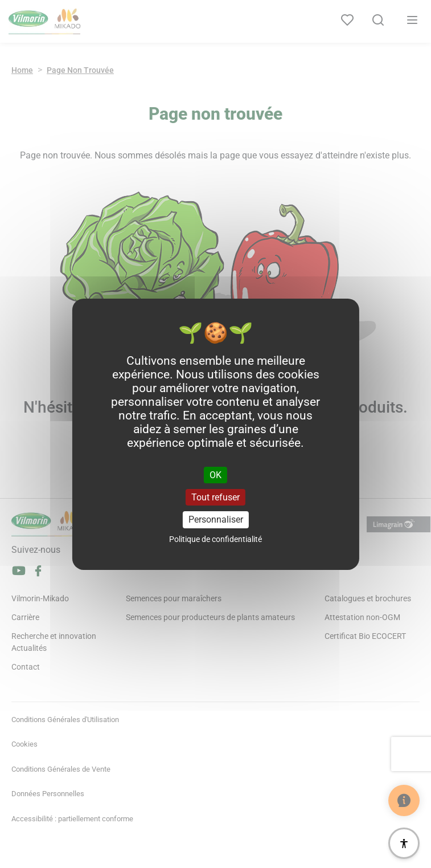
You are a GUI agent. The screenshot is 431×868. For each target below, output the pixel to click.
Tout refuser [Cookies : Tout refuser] (216, 497)
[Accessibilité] (404, 843)
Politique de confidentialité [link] (216, 539)
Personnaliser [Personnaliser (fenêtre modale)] (216, 519)
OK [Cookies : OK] (216, 475)
